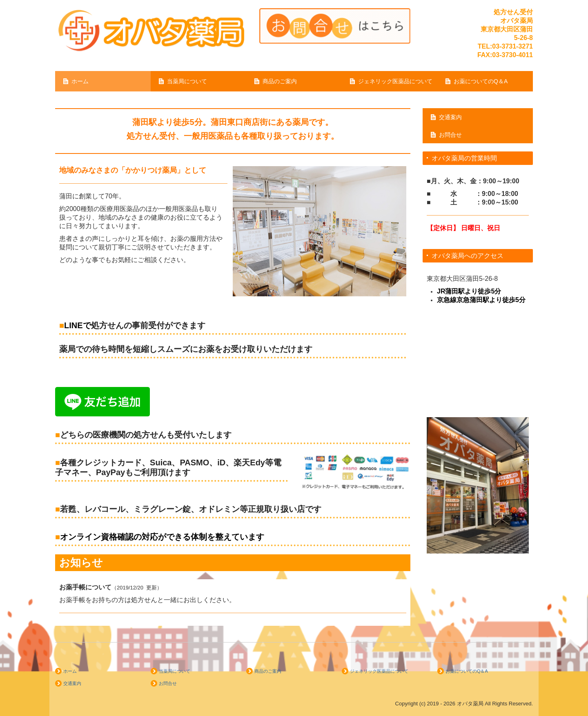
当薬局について (187, 81)
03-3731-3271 (512, 46)
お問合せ (450, 135)
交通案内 (450, 117)
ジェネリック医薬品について (395, 81)
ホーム (80, 81)
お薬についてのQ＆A (481, 81)
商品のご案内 (280, 81)
